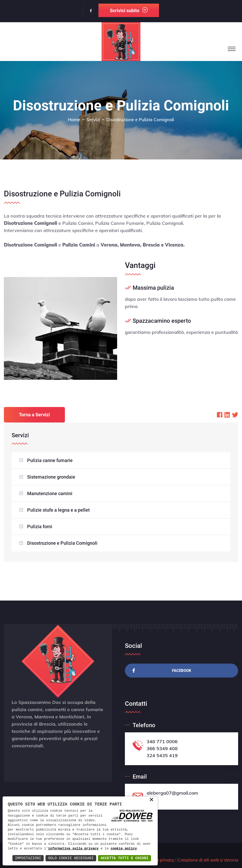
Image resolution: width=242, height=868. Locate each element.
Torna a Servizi (34, 415)
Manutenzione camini (50, 493)
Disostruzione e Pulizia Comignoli (62, 543)
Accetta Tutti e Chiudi (124, 858)
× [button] (152, 800)
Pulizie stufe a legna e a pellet (58, 510)
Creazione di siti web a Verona (208, 860)
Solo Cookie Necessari (71, 858)
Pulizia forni (40, 527)
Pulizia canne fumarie (50, 460)
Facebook (162, 671)
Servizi (93, 120)
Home (74, 120)
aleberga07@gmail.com (172, 793)
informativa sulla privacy (73, 849)
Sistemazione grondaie (51, 477)
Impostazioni (28, 858)
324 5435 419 (162, 755)
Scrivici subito (129, 10)
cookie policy (124, 849)
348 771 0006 (162, 742)
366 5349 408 (162, 748)
